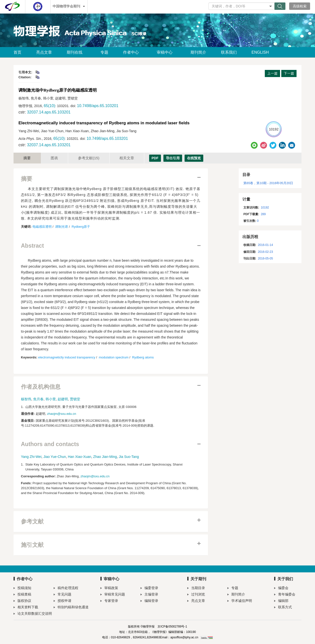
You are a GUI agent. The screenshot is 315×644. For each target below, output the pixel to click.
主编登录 (149, 595)
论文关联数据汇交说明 (33, 614)
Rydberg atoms (143, 357)
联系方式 (283, 608)
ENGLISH (260, 52)
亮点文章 (44, 52)
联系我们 (229, 52)
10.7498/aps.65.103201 (98, 106)
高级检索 (300, 6)
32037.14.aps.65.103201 (49, 112)
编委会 (281, 588)
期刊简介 (198, 52)
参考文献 (89, 158)
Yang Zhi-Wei (31, 457)
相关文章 (127, 158)
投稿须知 (22, 588)
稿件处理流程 (66, 588)
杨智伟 (26, 399)
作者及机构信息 (41, 387)
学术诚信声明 (240, 601)
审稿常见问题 (113, 595)
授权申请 (63, 601)
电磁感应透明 (42, 227)
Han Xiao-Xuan (80, 457)
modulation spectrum (114, 357)
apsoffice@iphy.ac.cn (184, 637)
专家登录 (109, 601)
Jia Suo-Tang (129, 457)
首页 (17, 52)
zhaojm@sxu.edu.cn (62, 414)
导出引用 (173, 158)
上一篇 (272, 73)
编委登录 (149, 588)
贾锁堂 (75, 399)
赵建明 (63, 399)
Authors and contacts (50, 444)
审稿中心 (166, 52)
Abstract (32, 246)
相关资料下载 (26, 608)
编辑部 (281, 601)
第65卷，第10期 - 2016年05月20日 (268, 183)
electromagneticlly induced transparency (67, 357)
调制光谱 (62, 227)
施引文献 (32, 545)
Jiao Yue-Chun (55, 457)
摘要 (27, 158)
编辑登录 (149, 601)
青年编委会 (285, 595)
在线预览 (194, 158)
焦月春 (38, 399)
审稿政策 (109, 588)
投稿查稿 (22, 595)
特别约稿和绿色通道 (71, 608)
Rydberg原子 (81, 227)
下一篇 (289, 73)
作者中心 (133, 52)
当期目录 (196, 588)
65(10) (49, 106)
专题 (104, 52)
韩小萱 (51, 399)
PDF (155, 158)
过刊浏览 (196, 595)
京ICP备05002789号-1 (172, 627)
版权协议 (22, 601)
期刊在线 (76, 52)
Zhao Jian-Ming (105, 457)
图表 (54, 158)
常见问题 (63, 595)
